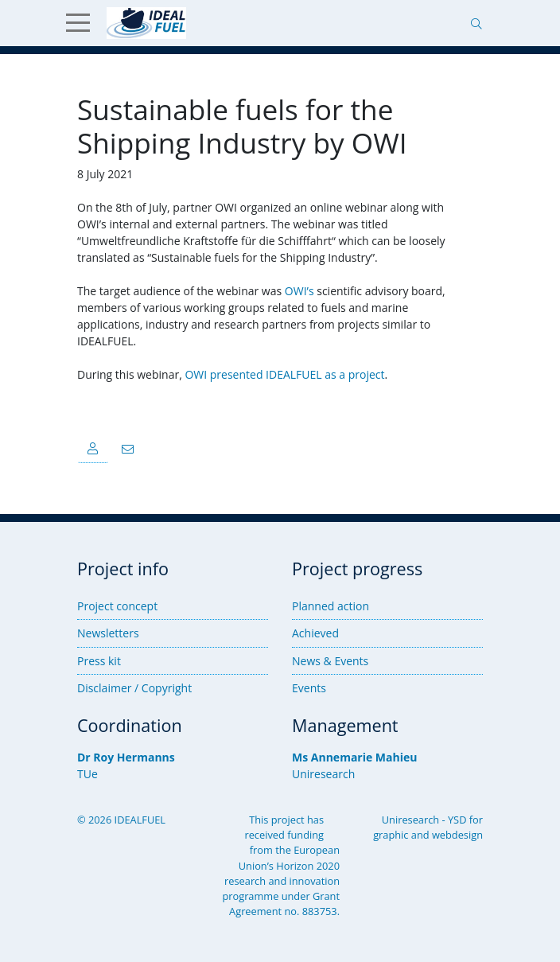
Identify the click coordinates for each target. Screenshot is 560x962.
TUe (87, 774)
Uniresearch (323, 774)
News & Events (330, 661)
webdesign (457, 835)
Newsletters (108, 633)
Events (309, 688)
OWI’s (299, 291)
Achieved (315, 633)
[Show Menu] (84, 23)
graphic (391, 835)
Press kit (99, 661)
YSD (457, 820)
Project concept (117, 606)
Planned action (331, 606)
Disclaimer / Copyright (134, 688)
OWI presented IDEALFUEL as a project (284, 374)
